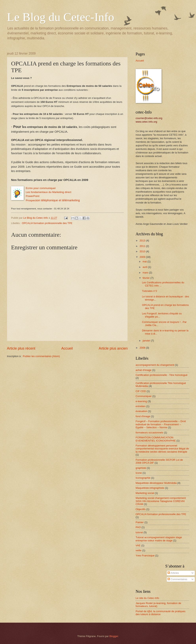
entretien (141, 406)
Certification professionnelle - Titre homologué (162, 375)
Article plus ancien (113, 348)
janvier (147, 341)
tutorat (139, 532)
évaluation (141, 411)
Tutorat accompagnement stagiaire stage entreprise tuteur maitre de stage (159, 539)
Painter (140, 522)
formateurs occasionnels (149, 433)
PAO (138, 527)
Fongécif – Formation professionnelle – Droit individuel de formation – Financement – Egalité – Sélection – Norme (161, 424)
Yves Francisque (145, 556)
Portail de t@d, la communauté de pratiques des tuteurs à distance (160, 613)
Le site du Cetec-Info (147, 598)
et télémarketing (58, 200)
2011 (143, 246)
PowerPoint (33, 196)
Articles (173, 573)
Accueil (67, 348)
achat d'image (144, 370)
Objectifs (141, 509)
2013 (143, 241)
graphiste (141, 468)
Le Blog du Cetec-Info (61, 17)
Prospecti (31, 200)
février (146, 278)
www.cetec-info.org (146, 122)
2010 (143, 251)
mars (146, 273)
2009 (143, 257)
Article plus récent (21, 348)
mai (145, 261)
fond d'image (143, 416)
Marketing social (145, 493)
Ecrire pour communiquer (41, 188)
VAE (138, 545)
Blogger (114, 636)
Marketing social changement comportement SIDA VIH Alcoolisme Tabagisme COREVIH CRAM (161, 501)
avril (145, 267)
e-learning (141, 401)
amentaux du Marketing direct (54, 192)
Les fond (31, 192)
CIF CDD (141, 391)
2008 (143, 348)
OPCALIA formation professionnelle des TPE (47, 223)
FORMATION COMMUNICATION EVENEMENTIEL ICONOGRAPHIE (156, 439)
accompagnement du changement (155, 365)
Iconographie (143, 478)
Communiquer (144, 396)
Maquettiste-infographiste (150, 488)
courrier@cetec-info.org (149, 118)
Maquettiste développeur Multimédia (156, 483)
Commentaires (177, 579)
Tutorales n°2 (149, 291)
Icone (139, 473)
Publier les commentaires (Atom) (41, 356)
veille (138, 550)
